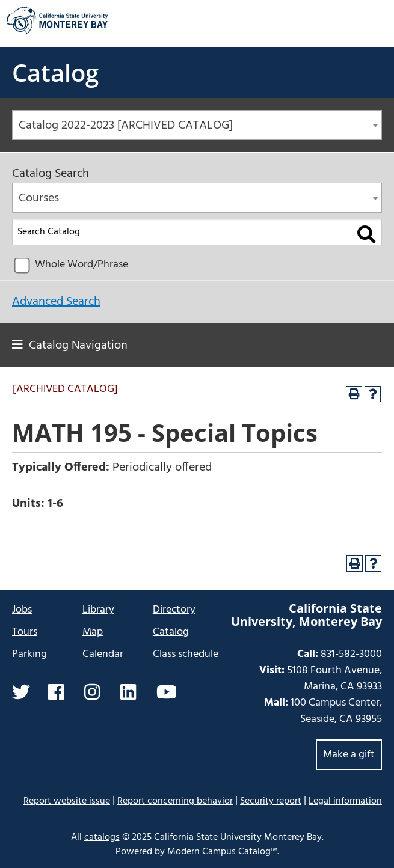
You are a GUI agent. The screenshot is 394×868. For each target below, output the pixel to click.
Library (98, 610)
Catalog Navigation (78, 346)
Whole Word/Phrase (82, 265)
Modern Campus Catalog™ (222, 852)
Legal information (345, 801)
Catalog (55, 72)
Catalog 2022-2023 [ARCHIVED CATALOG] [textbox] (126, 126)
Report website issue (67, 801)
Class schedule (186, 654)
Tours (25, 632)
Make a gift (349, 755)
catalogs (102, 837)
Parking (29, 654)
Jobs (22, 610)
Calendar (103, 654)
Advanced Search (56, 302)
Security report (271, 801)
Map (93, 632)
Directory (174, 610)
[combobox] (197, 125)
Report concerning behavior (175, 801)
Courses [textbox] (39, 198)
